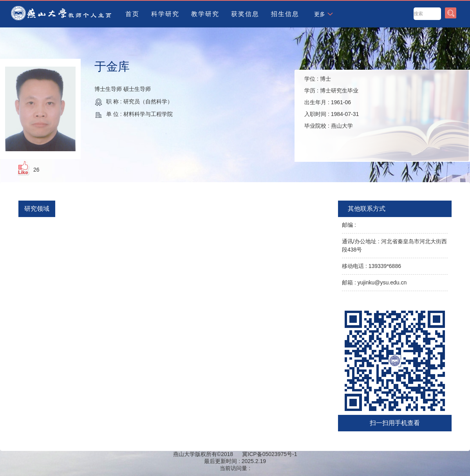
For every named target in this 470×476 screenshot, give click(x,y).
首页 (132, 14)
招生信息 (285, 14)
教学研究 (205, 14)
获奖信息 (245, 14)
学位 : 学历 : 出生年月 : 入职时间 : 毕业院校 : (332, 102)
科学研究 (165, 14)
